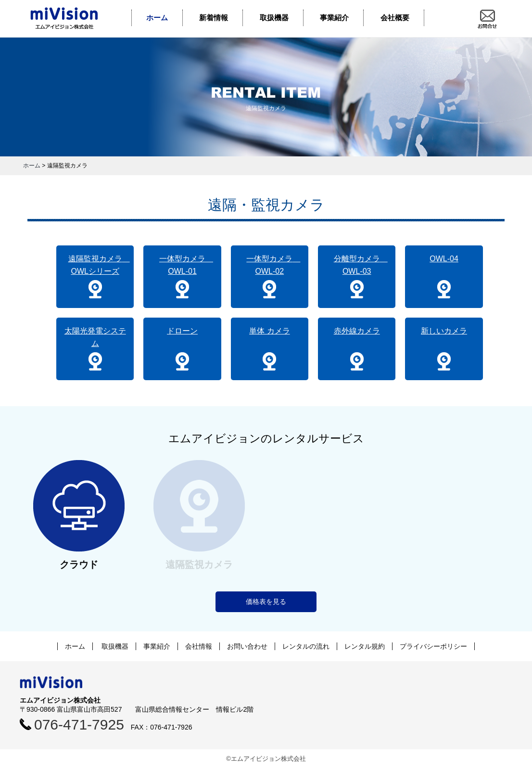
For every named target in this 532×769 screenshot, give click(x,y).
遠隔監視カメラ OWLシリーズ (99, 265)
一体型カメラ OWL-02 (273, 265)
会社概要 (395, 18)
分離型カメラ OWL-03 (361, 265)
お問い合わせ (247, 646)
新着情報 (214, 18)
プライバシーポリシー (433, 646)
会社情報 (199, 646)
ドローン (182, 331)
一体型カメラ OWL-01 (186, 265)
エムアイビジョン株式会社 (71, 18)
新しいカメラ (444, 331)
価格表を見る (266, 602)
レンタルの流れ (306, 646)
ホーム (157, 18)
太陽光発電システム (95, 337)
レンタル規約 (365, 646)
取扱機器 (274, 18)
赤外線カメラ (357, 331)
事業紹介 (334, 18)
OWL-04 (444, 259)
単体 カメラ (269, 331)
